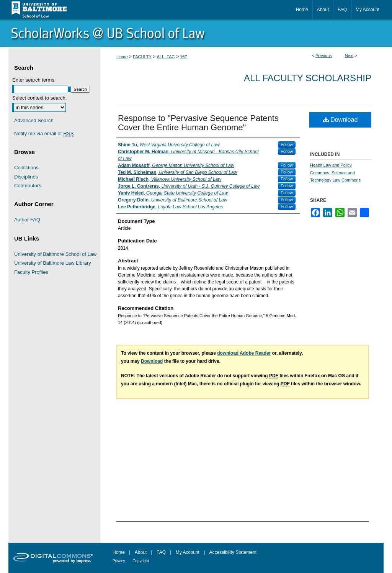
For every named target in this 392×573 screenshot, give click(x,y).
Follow (287, 144)
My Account (188, 552)
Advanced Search (34, 120)
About (141, 552)
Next (349, 56)
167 (183, 57)
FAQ (161, 552)
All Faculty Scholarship (308, 78)
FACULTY (142, 57)
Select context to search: (39, 98)
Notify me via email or (44, 134)
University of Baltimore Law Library (53, 263)
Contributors (28, 186)
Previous (324, 56)
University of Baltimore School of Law (55, 254)
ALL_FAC (166, 57)
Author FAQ (27, 220)
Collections (26, 168)
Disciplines (26, 177)
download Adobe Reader (244, 353)
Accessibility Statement (233, 552)
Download (341, 120)
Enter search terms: (34, 80)
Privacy (119, 561)
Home (122, 57)
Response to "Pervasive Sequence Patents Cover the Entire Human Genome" (198, 123)
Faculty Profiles (31, 272)
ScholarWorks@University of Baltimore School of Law (196, 33)
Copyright (141, 561)
